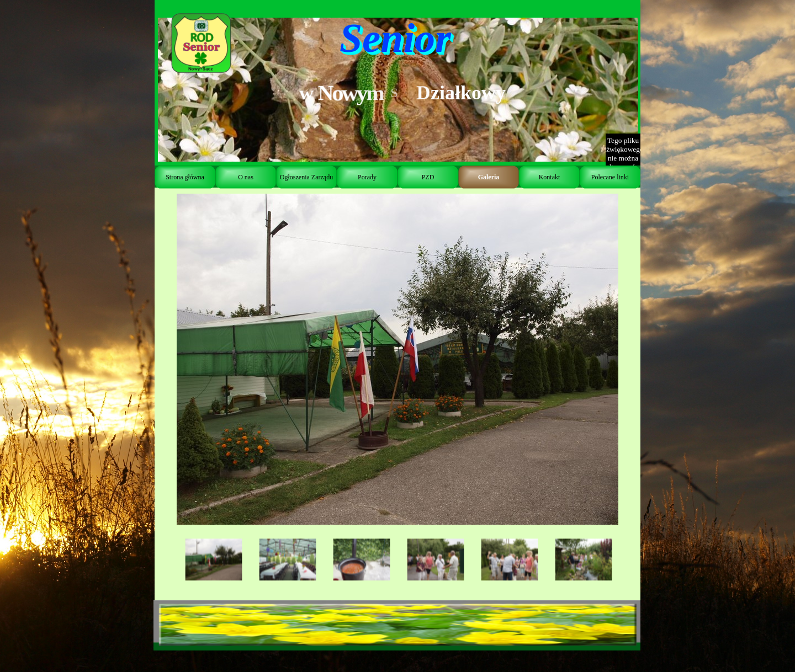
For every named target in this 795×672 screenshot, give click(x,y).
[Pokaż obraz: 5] (510, 560)
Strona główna (185, 177)
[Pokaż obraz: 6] (584, 560)
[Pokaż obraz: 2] (288, 560)
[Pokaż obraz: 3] (362, 560)
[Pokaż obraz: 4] (436, 560)
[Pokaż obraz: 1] (214, 560)
